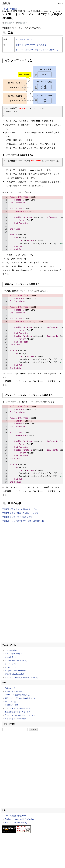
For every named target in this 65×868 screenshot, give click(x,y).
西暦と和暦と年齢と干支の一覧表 (17, 712)
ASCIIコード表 (10, 702)
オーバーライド (11, 664)
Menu (60, 3)
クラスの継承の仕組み (13, 654)
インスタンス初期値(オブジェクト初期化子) (21, 677)
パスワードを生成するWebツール (17, 695)
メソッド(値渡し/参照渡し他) (16, 660)
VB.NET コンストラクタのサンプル (17, 517)
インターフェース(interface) (15, 671)
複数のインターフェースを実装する (31, 45)
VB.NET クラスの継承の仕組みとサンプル (20, 513)
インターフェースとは (25, 39)
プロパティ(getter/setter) (14, 674)
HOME (6, 9)
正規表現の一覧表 (12, 705)
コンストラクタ (11, 657)
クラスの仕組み (11, 650)
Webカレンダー (11, 688)
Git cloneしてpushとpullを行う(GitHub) (20, 819)
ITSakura (6, 3)
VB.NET (14, 9)
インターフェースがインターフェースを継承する (37, 50)
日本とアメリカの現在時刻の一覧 (17, 708)
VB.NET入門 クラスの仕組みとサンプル (19, 509)
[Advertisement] (32, 544)
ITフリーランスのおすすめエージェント (20, 715)
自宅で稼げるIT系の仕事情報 (16, 719)
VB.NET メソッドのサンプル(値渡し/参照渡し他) (23, 521)
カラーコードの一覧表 (13, 691)
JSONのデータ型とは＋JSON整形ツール (20, 698)
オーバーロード (11, 667)
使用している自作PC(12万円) (16, 823)
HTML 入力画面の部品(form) (16, 816)
